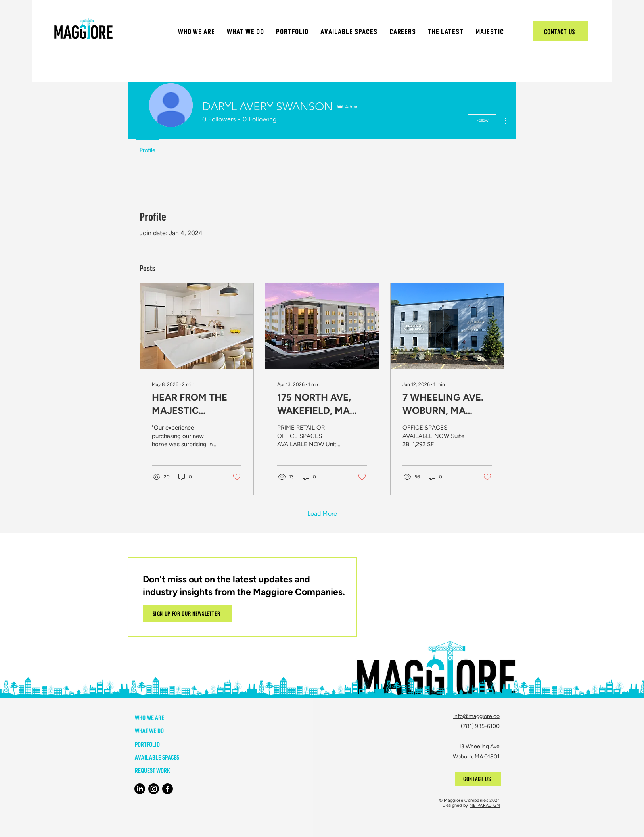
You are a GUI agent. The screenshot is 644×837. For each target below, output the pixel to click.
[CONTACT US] (560, 31)
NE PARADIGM (485, 805)
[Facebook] (168, 789)
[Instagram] (154, 789)
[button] (197, 32)
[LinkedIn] (140, 789)
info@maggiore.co (476, 716)
